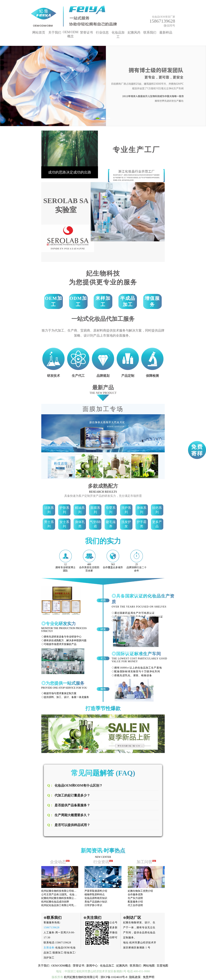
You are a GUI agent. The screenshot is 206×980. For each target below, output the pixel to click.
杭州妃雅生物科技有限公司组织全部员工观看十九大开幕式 (74, 891)
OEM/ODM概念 (61, 966)
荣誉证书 (86, 32)
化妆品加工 (107, 966)
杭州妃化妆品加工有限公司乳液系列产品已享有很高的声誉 (74, 905)
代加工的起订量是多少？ (72, 795)
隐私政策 (135, 977)
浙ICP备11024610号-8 (114, 977)
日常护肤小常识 (93, 905)
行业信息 (102, 32)
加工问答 (146, 862)
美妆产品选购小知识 (96, 902)
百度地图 (162, 966)
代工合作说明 (135, 905)
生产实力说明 (135, 898)
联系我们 (150, 32)
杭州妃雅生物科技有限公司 (81, 977)
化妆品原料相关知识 (96, 898)
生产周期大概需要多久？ (72, 815)
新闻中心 (92, 966)
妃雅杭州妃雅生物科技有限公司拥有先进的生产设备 (70, 898)
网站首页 (39, 32)
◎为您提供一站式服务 (63, 683)
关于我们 (55, 32)
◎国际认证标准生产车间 (136, 654)
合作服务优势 (135, 895)
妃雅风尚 (134, 32)
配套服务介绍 (135, 902)
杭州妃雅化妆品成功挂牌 (55, 902)
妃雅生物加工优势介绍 (140, 891)
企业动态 (58, 862)
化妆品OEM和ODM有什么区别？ (79, 786)
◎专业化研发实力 (58, 624)
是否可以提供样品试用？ (72, 825)
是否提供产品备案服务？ (72, 805)
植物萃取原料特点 (95, 895)
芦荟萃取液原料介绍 (96, 891)
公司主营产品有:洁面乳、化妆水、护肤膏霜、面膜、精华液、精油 (78, 895)
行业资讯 (103, 862)
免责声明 (149, 977)
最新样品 (166, 32)
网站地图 (149, 966)
